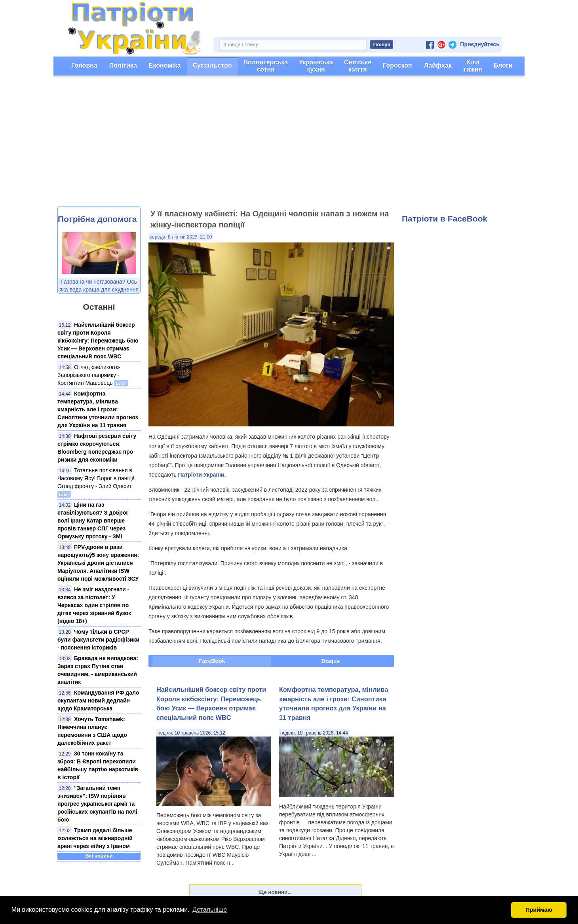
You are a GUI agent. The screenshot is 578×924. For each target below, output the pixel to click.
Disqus (331, 661)
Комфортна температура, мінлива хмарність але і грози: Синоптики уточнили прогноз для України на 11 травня (98, 409)
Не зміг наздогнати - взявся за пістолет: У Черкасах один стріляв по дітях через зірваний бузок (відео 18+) (94, 605)
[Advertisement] (289, 147)
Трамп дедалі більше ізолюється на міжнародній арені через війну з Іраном (95, 838)
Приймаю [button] (539, 910)
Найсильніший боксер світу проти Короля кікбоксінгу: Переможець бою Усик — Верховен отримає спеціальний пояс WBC (98, 341)
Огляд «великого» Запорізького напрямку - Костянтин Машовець (89, 375)
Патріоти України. (202, 475)
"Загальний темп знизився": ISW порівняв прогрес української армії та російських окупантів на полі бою (97, 804)
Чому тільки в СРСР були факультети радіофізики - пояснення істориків (98, 640)
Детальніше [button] (210, 910)
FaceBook (212, 661)
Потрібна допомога (97, 219)
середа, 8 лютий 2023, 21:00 (181, 237)
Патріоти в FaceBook (445, 219)
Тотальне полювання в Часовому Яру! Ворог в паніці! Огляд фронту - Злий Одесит (96, 478)
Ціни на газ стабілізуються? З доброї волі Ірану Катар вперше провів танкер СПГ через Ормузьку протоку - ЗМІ (92, 521)
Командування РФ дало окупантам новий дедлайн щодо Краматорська (98, 701)
